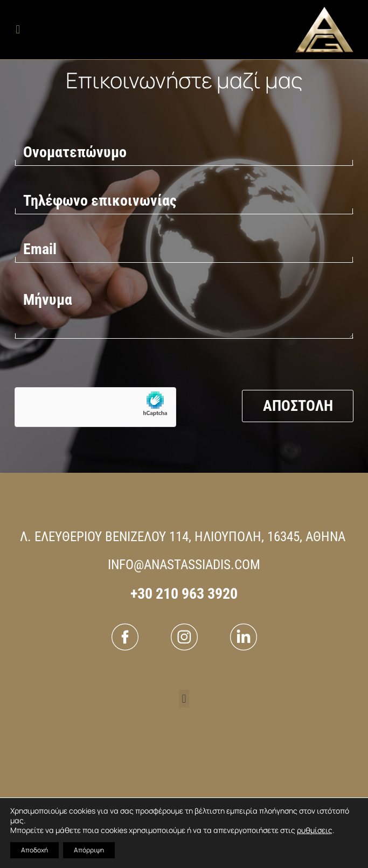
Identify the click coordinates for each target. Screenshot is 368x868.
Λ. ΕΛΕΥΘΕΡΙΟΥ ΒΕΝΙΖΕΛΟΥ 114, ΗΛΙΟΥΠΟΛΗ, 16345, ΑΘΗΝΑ (183, 537)
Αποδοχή (34, 850)
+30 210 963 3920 (184, 594)
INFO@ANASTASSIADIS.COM (184, 565)
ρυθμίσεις (315, 830)
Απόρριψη (89, 850)
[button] (18, 30)
